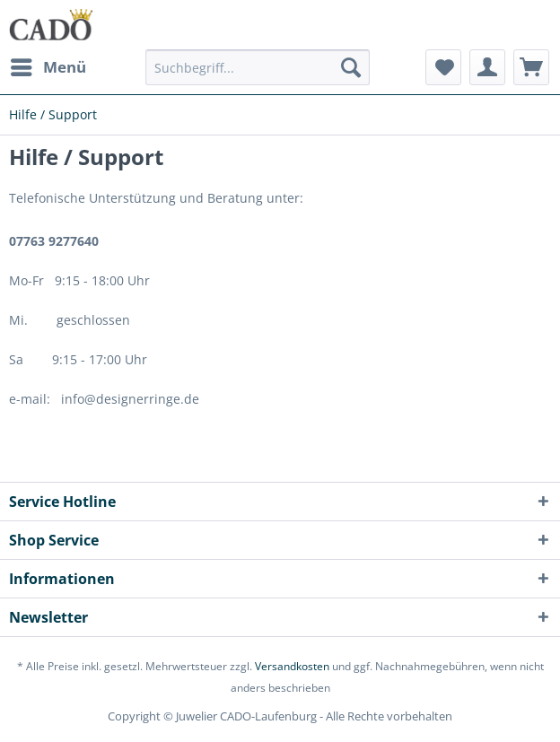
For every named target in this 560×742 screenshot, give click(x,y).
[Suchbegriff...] (258, 67)
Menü (48, 65)
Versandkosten (292, 666)
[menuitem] (48, 67)
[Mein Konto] (487, 67)
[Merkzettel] (443, 67)
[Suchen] (351, 67)
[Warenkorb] (531, 67)
